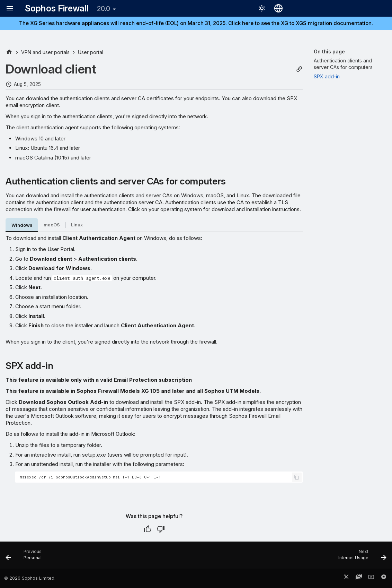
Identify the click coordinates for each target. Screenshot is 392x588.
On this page (329, 51)
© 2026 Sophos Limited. (30, 578)
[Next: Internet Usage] (360, 557)
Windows (22, 225)
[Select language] (278, 8)
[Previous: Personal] (26, 557)
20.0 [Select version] (104, 9)
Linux (77, 225)
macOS (52, 225)
